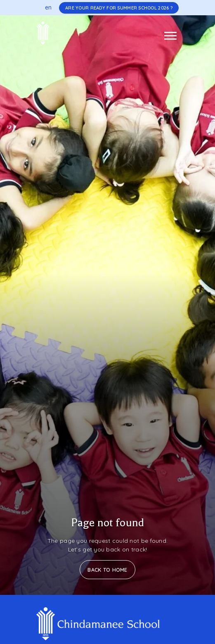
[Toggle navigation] (170, 36)
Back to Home (107, 570)
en (48, 7)
